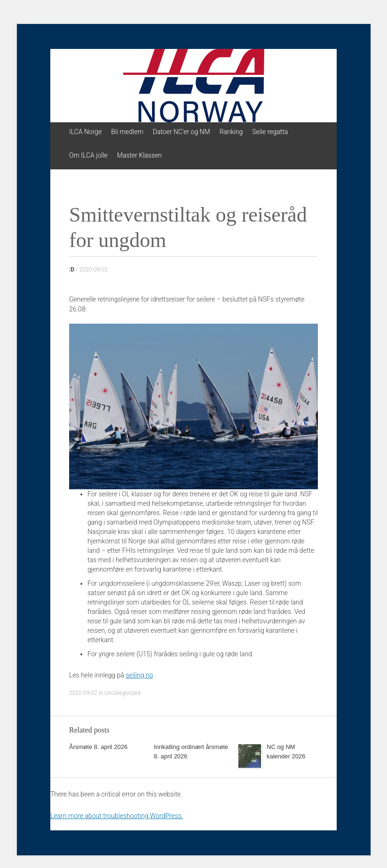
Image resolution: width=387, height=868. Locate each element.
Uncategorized (122, 693)
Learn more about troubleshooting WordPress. (117, 816)
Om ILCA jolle (88, 155)
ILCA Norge (85, 132)
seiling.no (139, 675)
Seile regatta (270, 132)
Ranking (231, 132)
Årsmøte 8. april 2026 (98, 747)
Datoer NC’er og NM (182, 132)
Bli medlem (127, 132)
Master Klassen (139, 155)
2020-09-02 (94, 270)
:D (72, 270)
